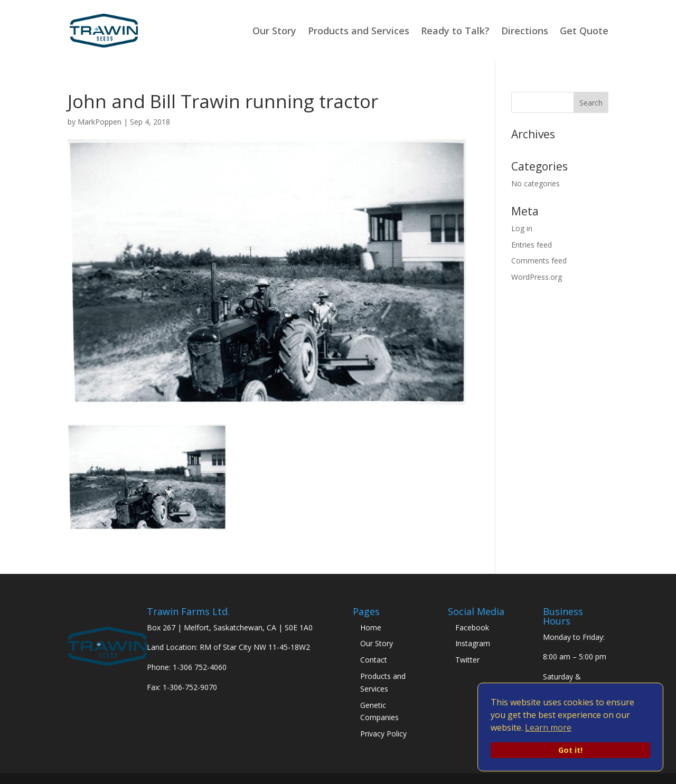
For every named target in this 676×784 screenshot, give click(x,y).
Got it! (570, 750)
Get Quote (584, 32)
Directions (525, 32)
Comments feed (539, 261)
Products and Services (359, 32)
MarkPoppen (100, 122)
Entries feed (532, 245)
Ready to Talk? (455, 32)
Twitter (467, 660)
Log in (522, 228)
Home (371, 627)
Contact (374, 660)
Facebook (472, 627)
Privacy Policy (383, 734)
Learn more (548, 728)
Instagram (473, 643)
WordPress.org (537, 277)
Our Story (274, 32)
